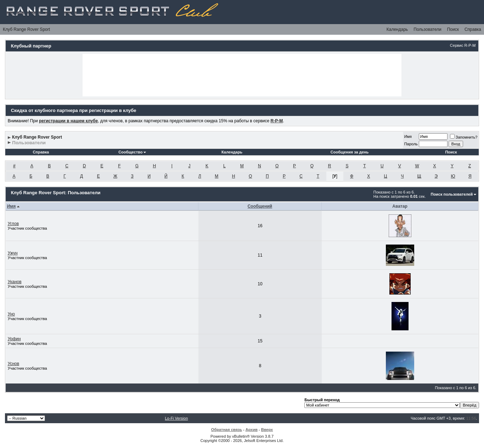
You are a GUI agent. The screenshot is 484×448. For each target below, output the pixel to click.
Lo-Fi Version (176, 418)
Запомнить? (464, 137)
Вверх (267, 430)
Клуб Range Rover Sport (26, 29)
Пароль (411, 144)
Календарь (397, 29)
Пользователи (427, 29)
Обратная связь (227, 430)
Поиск (453, 29)
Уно (11, 314)
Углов (13, 224)
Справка (473, 29)
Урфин (14, 339)
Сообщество (132, 152)
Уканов (15, 282)
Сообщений (260, 206)
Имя (408, 136)
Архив (252, 430)
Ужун (13, 253)
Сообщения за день (350, 152)
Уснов (14, 364)
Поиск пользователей (452, 194)
